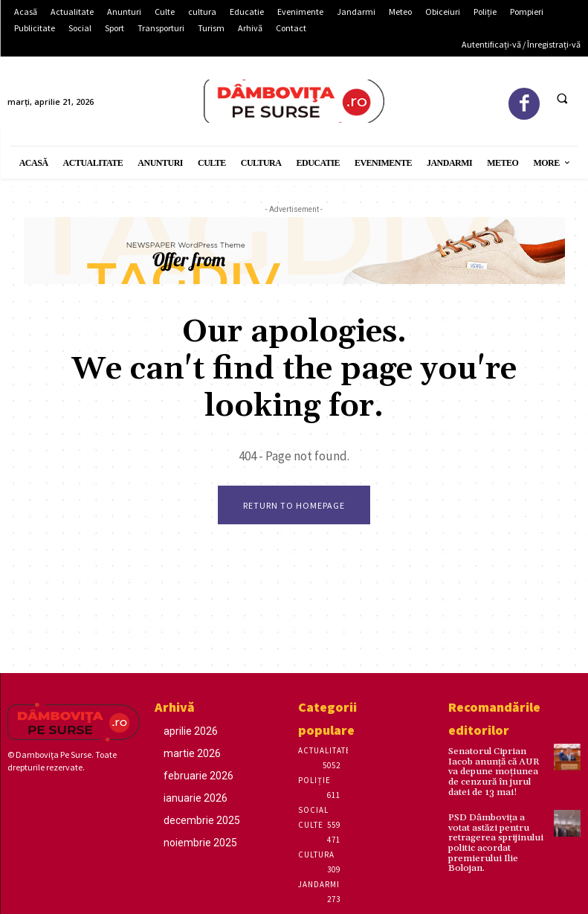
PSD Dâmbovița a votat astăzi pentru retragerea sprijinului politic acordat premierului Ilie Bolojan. (496, 841)
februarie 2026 (198, 776)
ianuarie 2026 (196, 798)
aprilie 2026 (191, 731)
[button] (562, 98)
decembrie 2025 (202, 820)
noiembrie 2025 (200, 843)
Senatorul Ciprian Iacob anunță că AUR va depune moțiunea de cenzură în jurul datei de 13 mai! (497, 771)
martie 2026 (192, 753)
